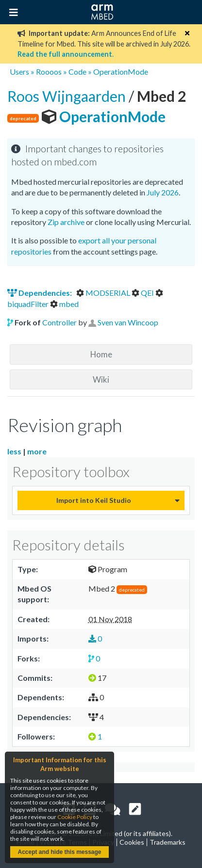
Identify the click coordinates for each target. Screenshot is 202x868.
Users (19, 72)
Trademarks (168, 842)
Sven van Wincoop (128, 322)
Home (101, 354)
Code (77, 72)
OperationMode (121, 72)
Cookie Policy (75, 817)
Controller (59, 322)
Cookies (132, 842)
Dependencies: (40, 293)
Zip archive (66, 222)
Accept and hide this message (59, 852)
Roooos (49, 72)
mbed (64, 304)
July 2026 (163, 192)
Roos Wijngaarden (68, 96)
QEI (143, 293)
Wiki (101, 379)
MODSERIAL (104, 293)
